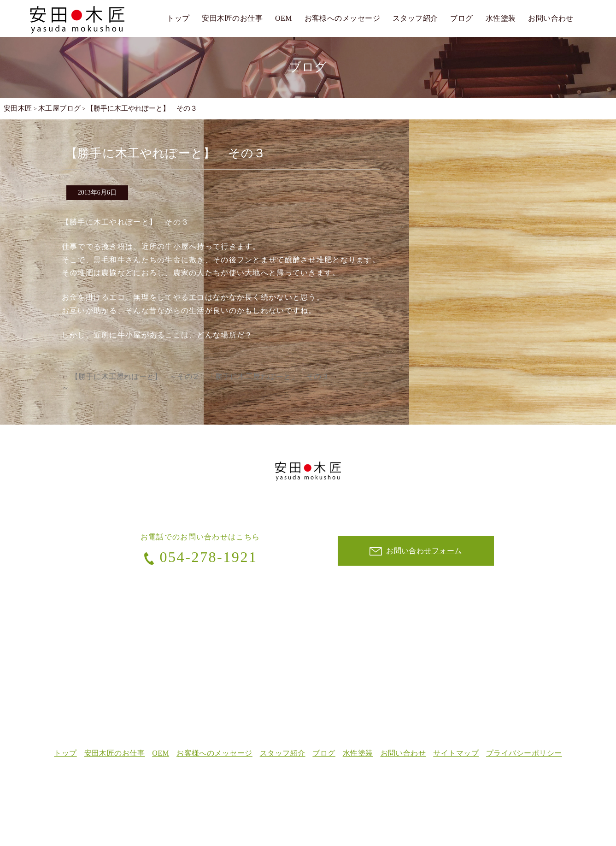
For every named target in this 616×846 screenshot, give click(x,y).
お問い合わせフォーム (416, 551)
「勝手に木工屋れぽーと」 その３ (273, 376)
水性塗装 (501, 18)
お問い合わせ (551, 18)
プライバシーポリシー (525, 753)
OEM (284, 18)
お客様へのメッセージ (343, 18)
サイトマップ (456, 753)
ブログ (461, 18)
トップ (178, 18)
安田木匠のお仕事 (232, 18)
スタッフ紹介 (415, 18)
